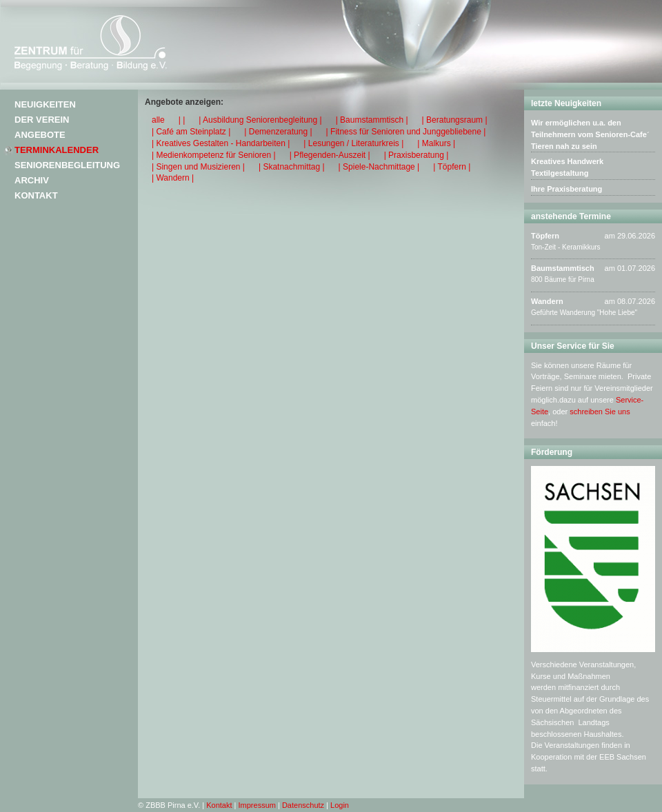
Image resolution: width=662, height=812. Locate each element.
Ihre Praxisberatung (566, 189)
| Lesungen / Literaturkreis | (353, 143)
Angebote (40, 135)
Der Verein (42, 120)
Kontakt (36, 195)
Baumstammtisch (563, 268)
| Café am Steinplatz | (191, 132)
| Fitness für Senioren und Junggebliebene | (406, 132)
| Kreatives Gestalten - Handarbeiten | (221, 143)
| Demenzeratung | (278, 132)
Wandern (547, 301)
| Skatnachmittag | (292, 167)
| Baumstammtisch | (372, 120)
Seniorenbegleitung (67, 165)
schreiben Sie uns (600, 412)
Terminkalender (57, 150)
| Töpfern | (452, 167)
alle (158, 120)
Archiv (32, 180)
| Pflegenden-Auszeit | (330, 155)
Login (340, 805)
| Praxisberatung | (417, 155)
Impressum (257, 805)
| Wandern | (173, 178)
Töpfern (545, 236)
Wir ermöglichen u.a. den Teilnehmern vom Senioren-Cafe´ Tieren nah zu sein (590, 134)
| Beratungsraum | (455, 120)
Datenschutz (303, 805)
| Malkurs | (436, 143)
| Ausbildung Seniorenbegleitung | (260, 120)
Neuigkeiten (45, 104)
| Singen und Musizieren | (198, 167)
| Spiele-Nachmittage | (379, 167)
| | (182, 120)
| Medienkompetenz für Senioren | (214, 155)
